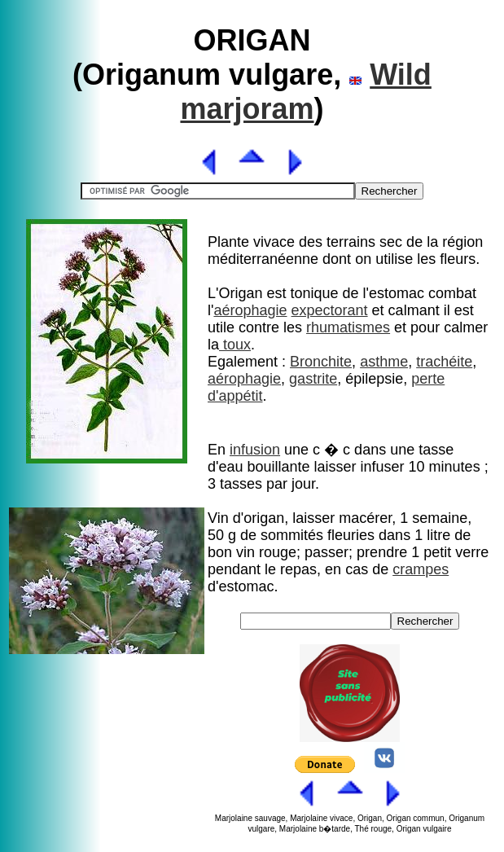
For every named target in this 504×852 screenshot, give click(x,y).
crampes (421, 569)
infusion (255, 450)
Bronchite (321, 362)
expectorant (330, 310)
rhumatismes (348, 327)
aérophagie (250, 310)
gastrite (313, 379)
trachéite (444, 362)
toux (235, 345)
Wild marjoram (305, 92)
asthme (384, 362)
